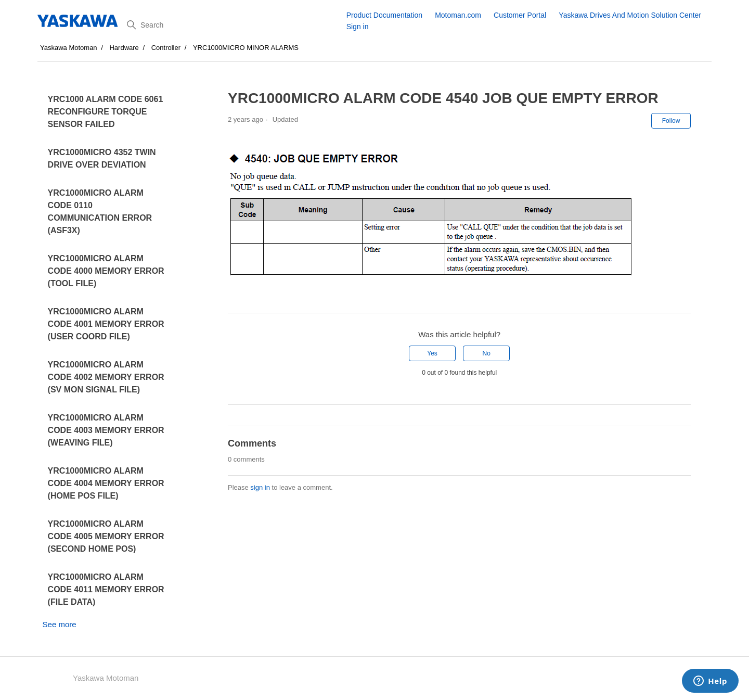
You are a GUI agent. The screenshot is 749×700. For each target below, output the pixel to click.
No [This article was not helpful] (487, 353)
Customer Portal (520, 15)
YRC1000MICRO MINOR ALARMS (246, 48)
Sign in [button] (358, 27)
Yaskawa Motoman (69, 48)
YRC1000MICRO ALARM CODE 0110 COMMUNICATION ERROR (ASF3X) (100, 212)
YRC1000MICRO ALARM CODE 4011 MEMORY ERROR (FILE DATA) (106, 589)
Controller (166, 48)
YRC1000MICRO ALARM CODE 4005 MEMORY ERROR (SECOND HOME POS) (106, 536)
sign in (260, 487)
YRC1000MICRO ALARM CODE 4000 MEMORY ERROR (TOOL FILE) (106, 271)
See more (60, 624)
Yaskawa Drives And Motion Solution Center (630, 15)
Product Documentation (384, 15)
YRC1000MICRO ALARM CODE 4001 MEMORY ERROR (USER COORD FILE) (106, 324)
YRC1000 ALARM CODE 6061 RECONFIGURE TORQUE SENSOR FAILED (106, 112)
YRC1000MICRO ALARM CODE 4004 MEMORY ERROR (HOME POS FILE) (106, 483)
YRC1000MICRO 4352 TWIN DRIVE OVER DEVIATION (102, 158)
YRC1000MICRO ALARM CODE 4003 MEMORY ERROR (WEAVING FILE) (106, 430)
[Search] (233, 25)
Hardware (124, 48)
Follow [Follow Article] (671, 121)
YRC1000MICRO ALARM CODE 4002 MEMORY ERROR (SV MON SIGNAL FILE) (106, 377)
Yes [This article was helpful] (432, 353)
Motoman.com (458, 15)
